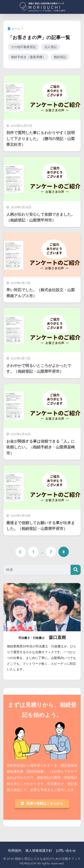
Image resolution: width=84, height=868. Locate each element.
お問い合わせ (66, 851)
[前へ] (21, 552)
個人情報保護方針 (39, 851)
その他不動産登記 (24, 47)
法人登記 (51, 47)
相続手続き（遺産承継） (28, 57)
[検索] (76, 570)
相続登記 (60, 57)
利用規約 (15, 851)
